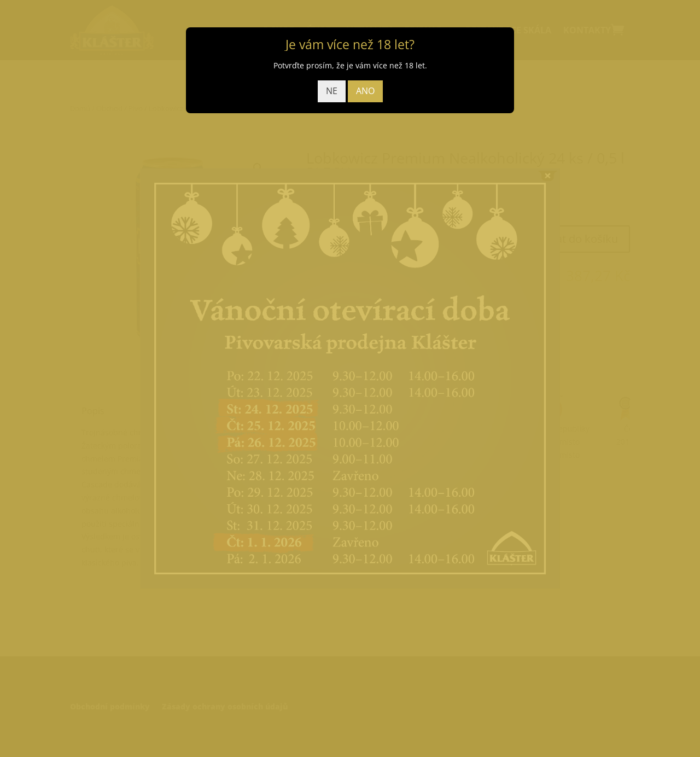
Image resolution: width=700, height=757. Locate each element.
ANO (365, 91)
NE (332, 91)
